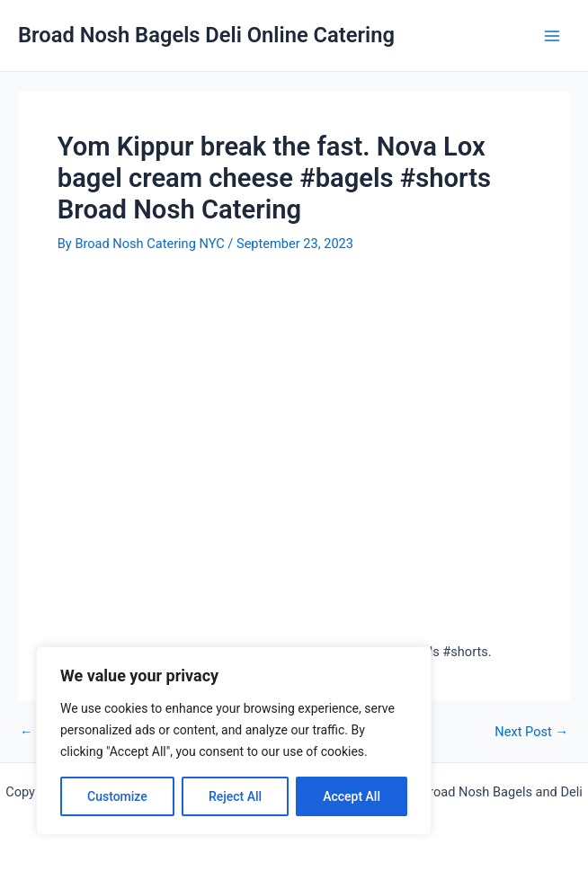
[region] (234, 741)
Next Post (531, 732)
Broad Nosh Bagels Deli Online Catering (206, 35)
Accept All (352, 796)
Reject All (235, 796)
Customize (117, 796)
